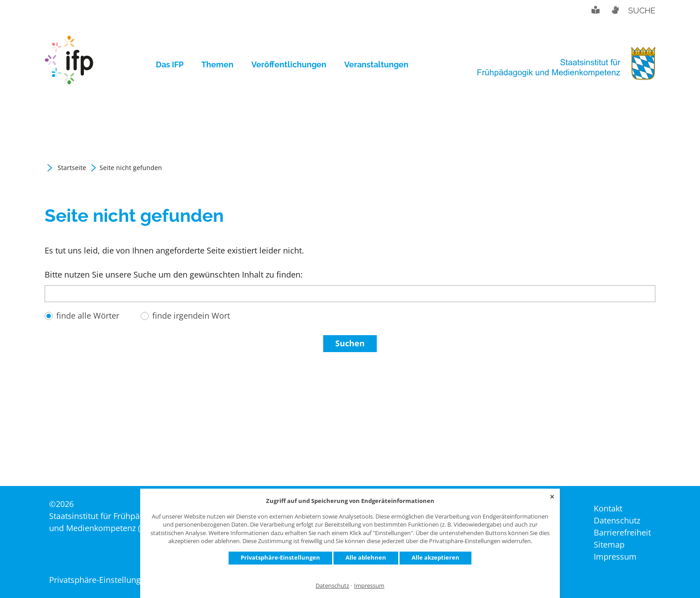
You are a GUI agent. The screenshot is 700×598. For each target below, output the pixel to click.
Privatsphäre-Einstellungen (280, 557)
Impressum (369, 586)
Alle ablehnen (366, 557)
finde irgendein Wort (191, 337)
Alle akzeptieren (435, 557)
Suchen (350, 365)
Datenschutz (332, 586)
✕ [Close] (552, 497)
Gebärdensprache (615, 10)
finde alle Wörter (88, 337)
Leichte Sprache (596, 10)
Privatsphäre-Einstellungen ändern (114, 580)
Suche (642, 10)
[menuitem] (174, 65)
